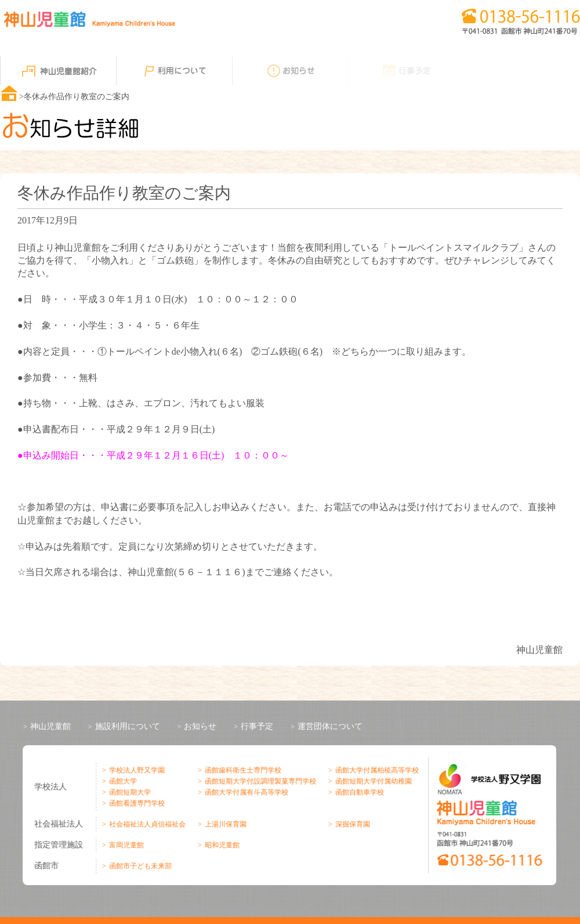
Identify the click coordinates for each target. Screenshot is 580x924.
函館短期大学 (128, 792)
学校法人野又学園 (135, 770)
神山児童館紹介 (58, 71)
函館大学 (121, 781)
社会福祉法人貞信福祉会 (145, 824)
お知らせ (290, 71)
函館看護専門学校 (135, 803)
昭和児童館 (220, 845)
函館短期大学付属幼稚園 (371, 781)
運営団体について (330, 726)
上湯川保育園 (223, 824)
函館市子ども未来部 (138, 866)
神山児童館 (50, 726)
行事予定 (406, 71)
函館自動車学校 (357, 792)
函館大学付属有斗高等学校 (244, 792)
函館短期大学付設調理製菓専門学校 (258, 781)
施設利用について (128, 726)
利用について (174, 71)
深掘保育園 (350, 824)
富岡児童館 (124, 845)
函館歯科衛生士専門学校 (241, 770)
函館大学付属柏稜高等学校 (375, 770)
